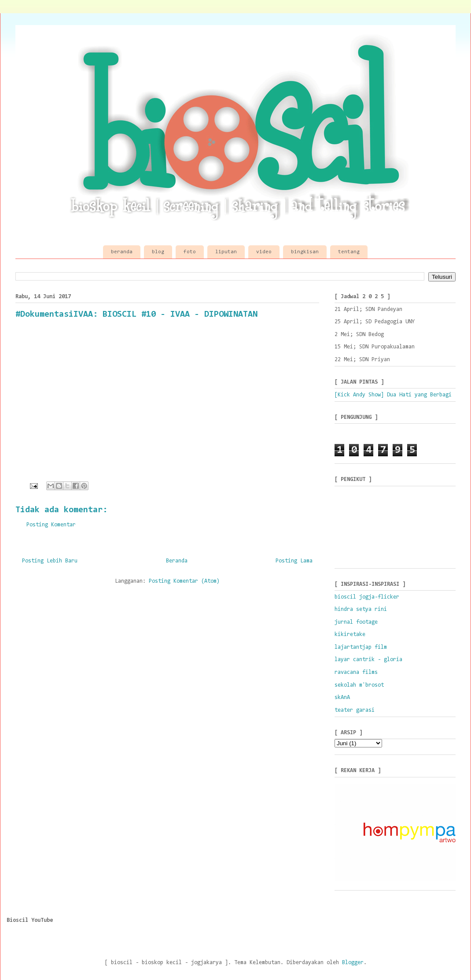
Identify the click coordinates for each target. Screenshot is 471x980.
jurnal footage (356, 622)
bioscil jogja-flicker (367, 597)
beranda (122, 252)
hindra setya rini (361, 609)
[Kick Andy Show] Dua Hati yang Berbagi (393, 395)
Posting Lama (294, 561)
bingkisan (305, 252)
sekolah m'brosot (359, 685)
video (264, 252)
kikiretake (350, 634)
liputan (226, 252)
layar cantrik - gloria (368, 660)
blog (158, 252)
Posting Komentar (51, 525)
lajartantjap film (361, 647)
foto (190, 252)
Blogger (353, 963)
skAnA (342, 697)
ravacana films (356, 672)
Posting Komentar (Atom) (184, 581)
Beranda (177, 561)
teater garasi (355, 710)
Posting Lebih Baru (50, 561)
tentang (349, 252)
